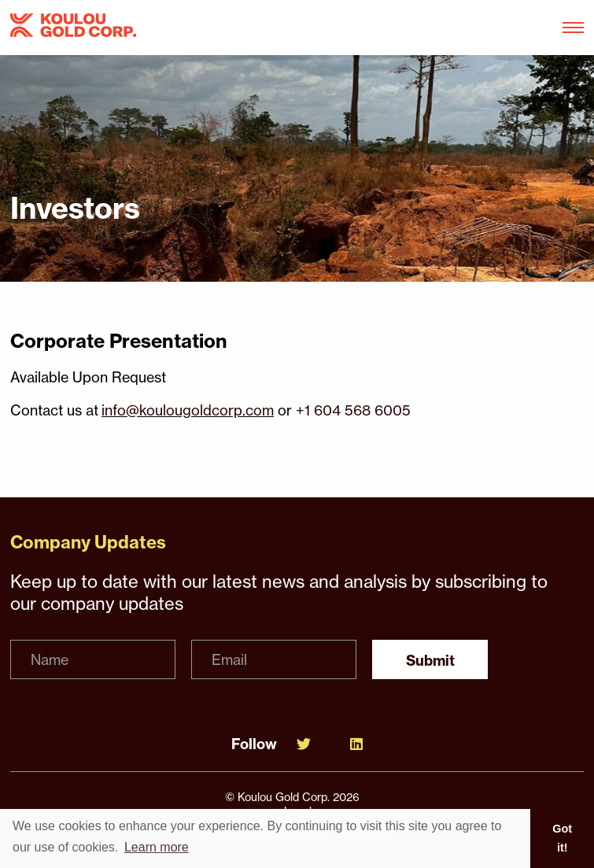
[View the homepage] (73, 28)
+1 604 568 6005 (353, 410)
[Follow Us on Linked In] (356, 744)
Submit (430, 661)
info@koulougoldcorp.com (188, 410)
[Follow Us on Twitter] (304, 744)
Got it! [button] (562, 838)
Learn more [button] (157, 847)
